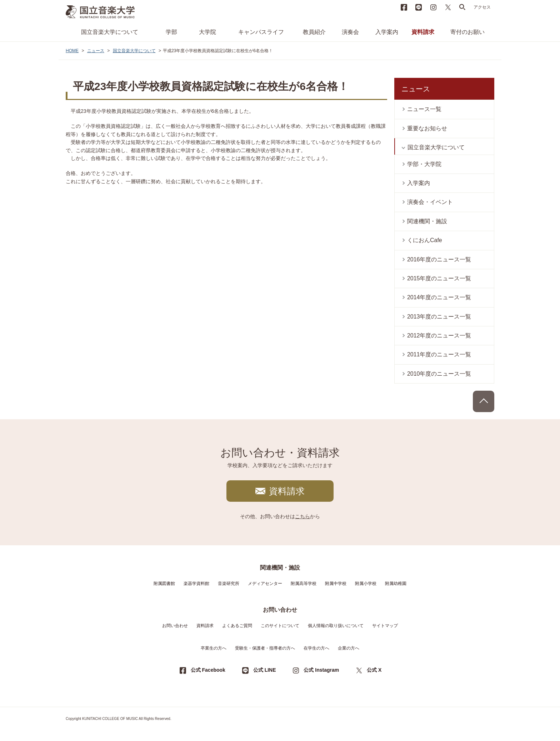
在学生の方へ (316, 648)
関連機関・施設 (427, 221)
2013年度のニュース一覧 (439, 317)
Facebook (404, 7)
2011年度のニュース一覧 (439, 354)
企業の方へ (349, 648)
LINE (419, 7)
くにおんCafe (425, 240)
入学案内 (387, 32)
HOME (72, 51)
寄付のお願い (467, 32)
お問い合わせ (175, 626)
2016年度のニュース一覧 (439, 259)
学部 (171, 32)
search (462, 7)
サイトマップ (385, 626)
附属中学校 (336, 584)
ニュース (96, 51)
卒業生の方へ (214, 648)
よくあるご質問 (237, 626)
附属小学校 (366, 584)
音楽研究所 (229, 584)
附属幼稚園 (396, 584)
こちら (302, 516)
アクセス (482, 7)
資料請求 (423, 32)
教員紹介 (314, 32)
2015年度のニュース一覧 (439, 278)
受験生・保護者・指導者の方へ (265, 648)
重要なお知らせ (427, 128)
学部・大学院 (424, 164)
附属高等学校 (304, 584)
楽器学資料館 (196, 584)
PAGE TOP (484, 401)
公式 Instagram (321, 670)
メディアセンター (265, 584)
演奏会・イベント (430, 202)
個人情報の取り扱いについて (336, 626)
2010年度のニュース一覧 (439, 374)
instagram (433, 7)
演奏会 (350, 32)
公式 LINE (265, 670)
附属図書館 (164, 584)
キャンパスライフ (261, 32)
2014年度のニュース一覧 (439, 297)
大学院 (207, 32)
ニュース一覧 (424, 109)
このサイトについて (280, 626)
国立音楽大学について (110, 32)
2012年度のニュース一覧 (439, 336)
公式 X (374, 670)
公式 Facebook (208, 670)
